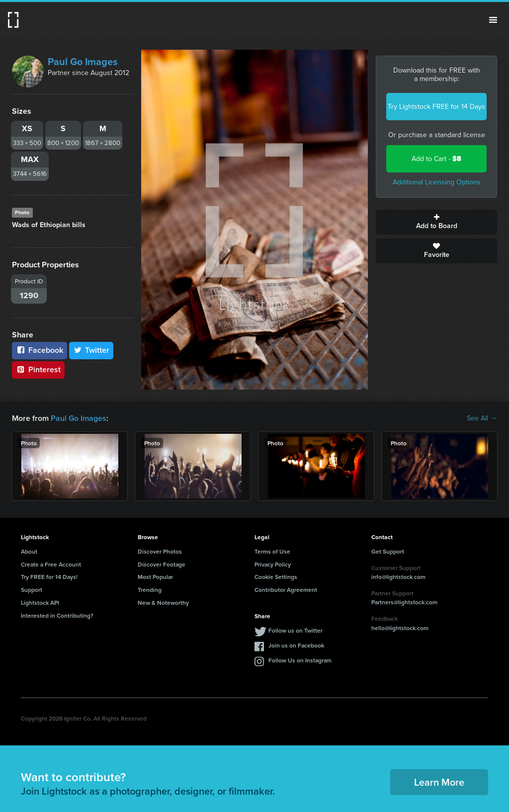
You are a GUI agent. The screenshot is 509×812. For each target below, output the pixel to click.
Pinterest (38, 369)
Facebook (40, 350)
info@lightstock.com (398, 577)
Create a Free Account (51, 564)
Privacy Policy (273, 564)
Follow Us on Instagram (300, 660)
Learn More (439, 782)
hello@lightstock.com (400, 628)
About (29, 551)
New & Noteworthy (163, 603)
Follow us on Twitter (296, 630)
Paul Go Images (83, 62)
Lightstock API (40, 603)
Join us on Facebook (296, 645)
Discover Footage (162, 564)
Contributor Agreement (286, 590)
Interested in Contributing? (57, 615)
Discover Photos (160, 551)
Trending (150, 590)
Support (32, 590)
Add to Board (436, 222)
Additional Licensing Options (437, 182)
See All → (482, 418)
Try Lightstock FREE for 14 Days (436, 107)
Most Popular (155, 577)
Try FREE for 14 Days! (49, 577)
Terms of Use (272, 551)
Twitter (91, 350)
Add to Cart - (436, 159)
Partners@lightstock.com (404, 602)
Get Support (388, 551)
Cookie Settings (276, 577)
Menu (493, 20)
